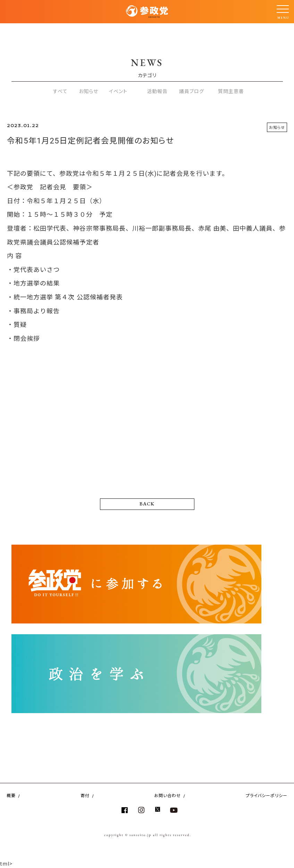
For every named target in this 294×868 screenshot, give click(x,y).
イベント (118, 91)
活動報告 (157, 91)
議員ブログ (192, 91)
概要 (11, 795)
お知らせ (89, 91)
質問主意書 (231, 91)
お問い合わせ (167, 795)
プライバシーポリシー (267, 795)
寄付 (85, 795)
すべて (60, 91)
